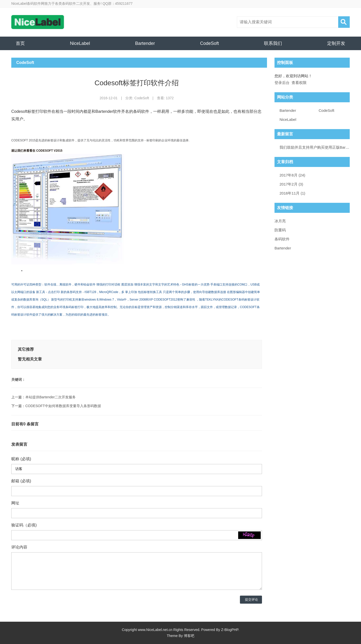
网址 (15, 503)
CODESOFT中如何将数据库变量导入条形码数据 (63, 406)
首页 (20, 43)
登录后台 (282, 83)
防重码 (280, 230)
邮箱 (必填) (21, 481)
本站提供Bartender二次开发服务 (51, 397)
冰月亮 (280, 221)
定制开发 (336, 43)
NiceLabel (80, 43)
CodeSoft (209, 43)
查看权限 (299, 83)
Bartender (145, 43)
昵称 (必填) (21, 459)
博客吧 (189, 636)
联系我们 (273, 43)
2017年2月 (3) (291, 184)
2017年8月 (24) (292, 175)
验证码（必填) (24, 525)
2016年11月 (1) (292, 193)
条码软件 (282, 239)
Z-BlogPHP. (230, 630)
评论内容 (19, 547)
